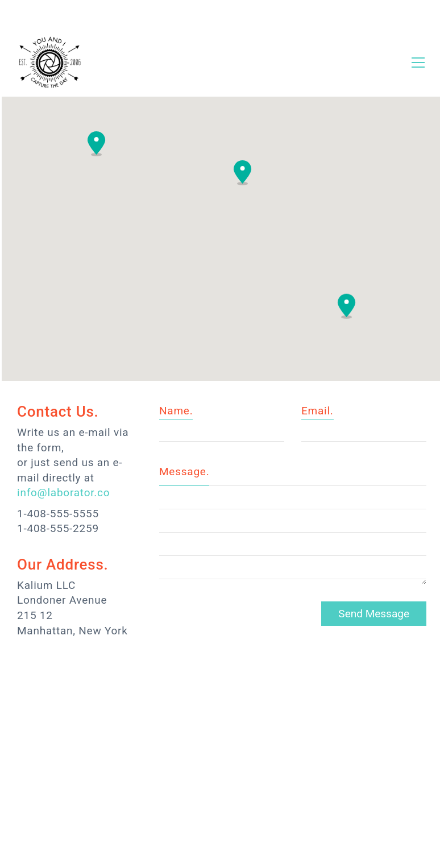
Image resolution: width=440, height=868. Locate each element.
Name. (176, 411)
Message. (184, 472)
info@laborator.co (63, 493)
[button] (243, 173)
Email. (317, 411)
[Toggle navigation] (418, 63)
